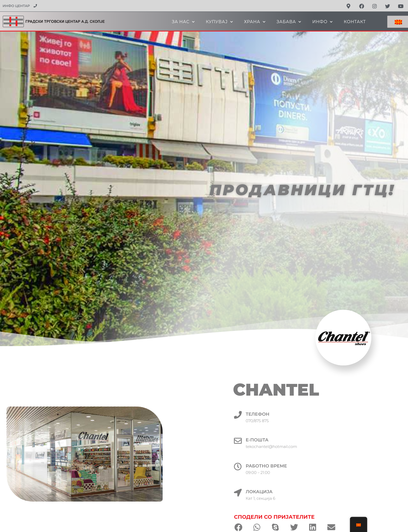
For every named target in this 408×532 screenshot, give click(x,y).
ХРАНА (255, 22)
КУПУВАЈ (219, 22)
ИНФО (323, 22)
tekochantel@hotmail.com (287, 446)
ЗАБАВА (289, 22)
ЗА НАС (183, 22)
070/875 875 (273, 421)
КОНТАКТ (355, 22)
